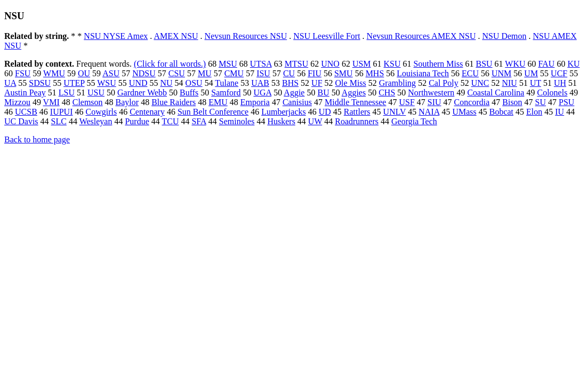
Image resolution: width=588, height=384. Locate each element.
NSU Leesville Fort (327, 36)
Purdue (137, 121)
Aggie (294, 93)
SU (541, 102)
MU (205, 73)
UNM (501, 73)
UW (315, 121)
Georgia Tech (414, 121)
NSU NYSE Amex (116, 36)
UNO (330, 64)
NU (167, 83)
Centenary (147, 112)
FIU (315, 73)
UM (531, 73)
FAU (547, 64)
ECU (470, 73)
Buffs (189, 93)
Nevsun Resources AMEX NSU (421, 36)
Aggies (354, 93)
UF (317, 83)
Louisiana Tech (423, 73)
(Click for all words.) (170, 64)
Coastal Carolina (496, 93)
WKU (515, 64)
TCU (170, 121)
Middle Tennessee (355, 102)
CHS (387, 93)
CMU (234, 73)
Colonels (552, 93)
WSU (107, 83)
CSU (177, 73)
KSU (392, 64)
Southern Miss (438, 64)
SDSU (40, 83)
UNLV (395, 112)
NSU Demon (504, 36)
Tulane (227, 83)
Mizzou (17, 102)
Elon (534, 112)
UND (138, 83)
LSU (67, 93)
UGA (262, 93)
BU (323, 93)
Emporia (255, 102)
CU (289, 73)
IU (559, 112)
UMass (464, 112)
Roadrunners (357, 121)
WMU (54, 73)
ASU (111, 73)
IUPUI (62, 112)
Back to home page (37, 139)
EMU (218, 102)
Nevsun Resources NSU (246, 36)
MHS (375, 73)
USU (96, 93)
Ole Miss (351, 83)
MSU (228, 64)
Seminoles (237, 121)
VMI (51, 102)
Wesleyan (96, 121)
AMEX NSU (176, 36)
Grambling (397, 83)
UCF (559, 73)
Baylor (127, 102)
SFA (199, 121)
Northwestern (431, 93)
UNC (480, 83)
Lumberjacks (284, 112)
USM (362, 64)
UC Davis (21, 121)
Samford (226, 93)
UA (10, 83)
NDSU (144, 73)
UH (560, 83)
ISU (263, 73)
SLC (59, 121)
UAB (260, 83)
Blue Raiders (174, 102)
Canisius (297, 102)
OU (84, 73)
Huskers (281, 121)
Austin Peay (25, 93)
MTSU (296, 64)
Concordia (472, 102)
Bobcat (501, 112)
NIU (509, 83)
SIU (434, 102)
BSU (484, 64)
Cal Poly (444, 83)
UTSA (261, 64)
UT (535, 83)
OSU (194, 83)
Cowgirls (101, 112)
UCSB (26, 112)
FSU (23, 73)
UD (325, 112)
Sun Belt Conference (213, 112)
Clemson (88, 102)
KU (573, 64)
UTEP (74, 83)
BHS (290, 83)
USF (406, 102)
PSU (566, 102)
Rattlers (357, 112)
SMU (344, 73)
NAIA (429, 112)
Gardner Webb (142, 93)
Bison (512, 102)
